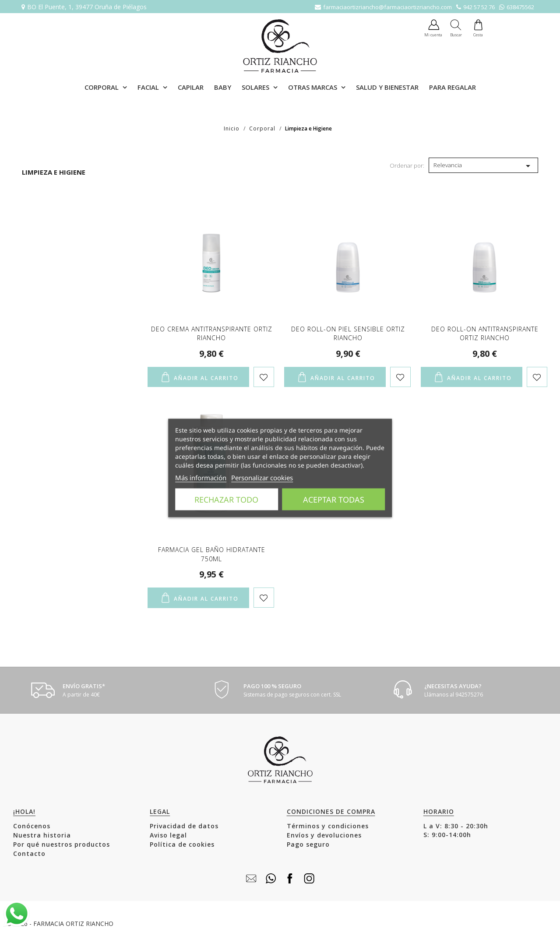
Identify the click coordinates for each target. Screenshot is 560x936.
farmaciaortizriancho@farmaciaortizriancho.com (387, 7)
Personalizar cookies (262, 478)
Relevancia (483, 166)
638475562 (520, 7)
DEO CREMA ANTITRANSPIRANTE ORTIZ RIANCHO (212, 333)
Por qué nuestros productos (62, 844)
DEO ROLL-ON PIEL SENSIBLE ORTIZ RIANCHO (348, 333)
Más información (201, 478)
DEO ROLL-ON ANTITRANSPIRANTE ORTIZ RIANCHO (485, 333)
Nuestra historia (42, 835)
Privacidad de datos (184, 826)
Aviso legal (168, 835)
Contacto (29, 853)
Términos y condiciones (328, 826)
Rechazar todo (226, 500)
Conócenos (32, 826)
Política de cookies (182, 844)
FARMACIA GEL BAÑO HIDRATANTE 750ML (212, 554)
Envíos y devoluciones (324, 835)
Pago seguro (308, 844)
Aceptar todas (334, 500)
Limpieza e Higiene (54, 172)
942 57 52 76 (479, 7)
